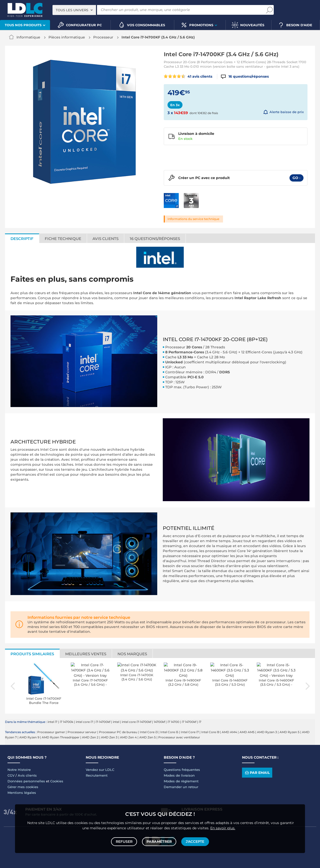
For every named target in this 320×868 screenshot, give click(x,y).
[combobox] (74, 10)
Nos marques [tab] (132, 654)
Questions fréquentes (182, 770)
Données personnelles (26, 781)
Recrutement (97, 775)
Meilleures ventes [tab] (86, 654)
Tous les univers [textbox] (72, 10)
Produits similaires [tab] (32, 654)
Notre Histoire (19, 770)
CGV (11, 775)
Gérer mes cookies (23, 787)
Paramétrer (159, 841)
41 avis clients (188, 76)
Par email (257, 772)
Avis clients (27, 775)
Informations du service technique (193, 219)
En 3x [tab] (175, 105)
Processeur (103, 37)
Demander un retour (181, 787)
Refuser (125, 841)
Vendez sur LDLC (100, 770)
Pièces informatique (67, 37)
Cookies (57, 781)
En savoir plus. (223, 827)
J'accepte (194, 841)
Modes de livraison (179, 775)
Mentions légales (22, 793)
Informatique (28, 37)
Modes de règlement (181, 781)
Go (296, 178)
